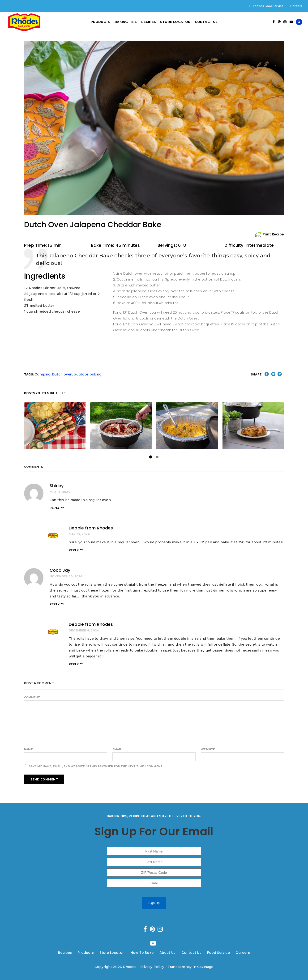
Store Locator (112, 953)
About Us (168, 953)
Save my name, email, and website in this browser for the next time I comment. (96, 766)
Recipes (65, 953)
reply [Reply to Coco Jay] (55, 604)
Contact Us (191, 953)
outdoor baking (88, 374)
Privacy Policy (152, 967)
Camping (43, 374)
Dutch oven (62, 374)
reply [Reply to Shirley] (55, 508)
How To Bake (142, 953)
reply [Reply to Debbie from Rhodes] (74, 550)
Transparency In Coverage (190, 967)
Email (117, 749)
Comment (32, 697)
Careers (296, 6)
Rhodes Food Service (268, 6)
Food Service (218, 953)
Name (28, 749)
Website (208, 749)
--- (75, 953)
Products (86, 953)
